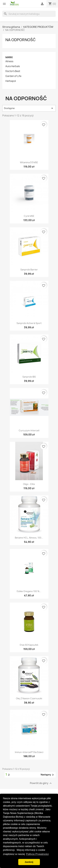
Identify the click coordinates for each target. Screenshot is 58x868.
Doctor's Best (13, 71)
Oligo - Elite (29, 484)
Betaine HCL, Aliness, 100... (29, 538)
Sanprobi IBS (29, 377)
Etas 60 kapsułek (29, 645)
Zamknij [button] (29, 862)
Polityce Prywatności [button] (37, 854)
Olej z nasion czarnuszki (29, 698)
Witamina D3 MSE (29, 162)
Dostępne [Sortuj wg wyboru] (29, 108)
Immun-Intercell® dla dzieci (29, 752)
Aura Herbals (13, 66)
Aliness (9, 61)
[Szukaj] (29, 14)
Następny (48, 775)
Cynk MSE (29, 216)
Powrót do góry (41, 783)
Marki (9, 57)
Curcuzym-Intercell (29, 430)
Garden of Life (13, 76)
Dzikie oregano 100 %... (29, 591)
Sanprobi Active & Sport (29, 323)
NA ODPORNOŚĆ (20, 40)
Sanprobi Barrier (29, 270)
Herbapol (11, 81)
